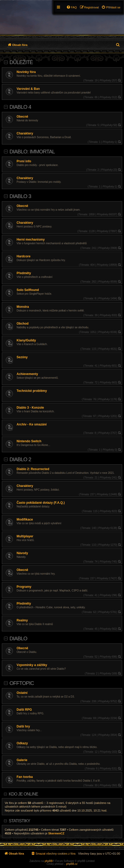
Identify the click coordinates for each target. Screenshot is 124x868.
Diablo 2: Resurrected (33, 469)
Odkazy (22, 743)
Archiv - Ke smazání (32, 424)
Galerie (22, 760)
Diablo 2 (20, 459)
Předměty (24, 273)
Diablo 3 (20, 196)
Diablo (18, 638)
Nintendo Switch (29, 441)
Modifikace (25, 519)
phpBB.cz (72, 864)
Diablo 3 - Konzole (30, 408)
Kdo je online (23, 794)
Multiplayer (25, 536)
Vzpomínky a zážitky (32, 665)
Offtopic (22, 683)
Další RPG (24, 710)
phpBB (49, 861)
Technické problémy (32, 391)
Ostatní (22, 693)
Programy (24, 587)
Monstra (23, 307)
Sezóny (22, 357)
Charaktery (25, 133)
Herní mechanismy (31, 240)
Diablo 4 (20, 107)
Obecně (22, 117)
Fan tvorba (25, 777)
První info (24, 161)
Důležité (21, 62)
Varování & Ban (28, 89)
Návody (22, 553)
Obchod (23, 324)
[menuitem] (111, 7)
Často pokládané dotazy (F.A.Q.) (41, 503)
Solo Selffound (28, 290)
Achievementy (27, 374)
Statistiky (19, 821)
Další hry (23, 726)
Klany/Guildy (26, 340)
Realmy (22, 620)
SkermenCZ (56, 833)
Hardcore (24, 256)
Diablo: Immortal (32, 152)
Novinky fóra (26, 72)
